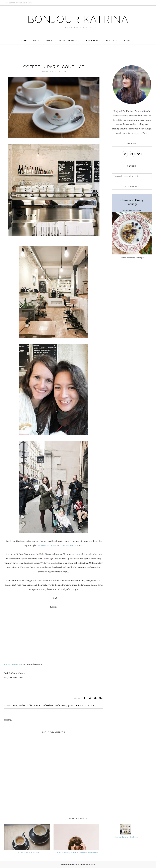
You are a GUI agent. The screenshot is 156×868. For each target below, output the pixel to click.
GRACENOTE (67, 545)
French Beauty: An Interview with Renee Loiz (77, 852)
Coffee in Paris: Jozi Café (28, 852)
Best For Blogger (91, 864)
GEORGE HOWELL (47, 545)
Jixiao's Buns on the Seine (127, 837)
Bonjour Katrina (78, 19)
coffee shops (48, 705)
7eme (15, 705)
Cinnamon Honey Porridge (132, 258)
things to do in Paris (84, 705)
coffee (22, 705)
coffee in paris (33, 705)
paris (71, 705)
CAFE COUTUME (13, 664)
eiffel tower (61, 705)
